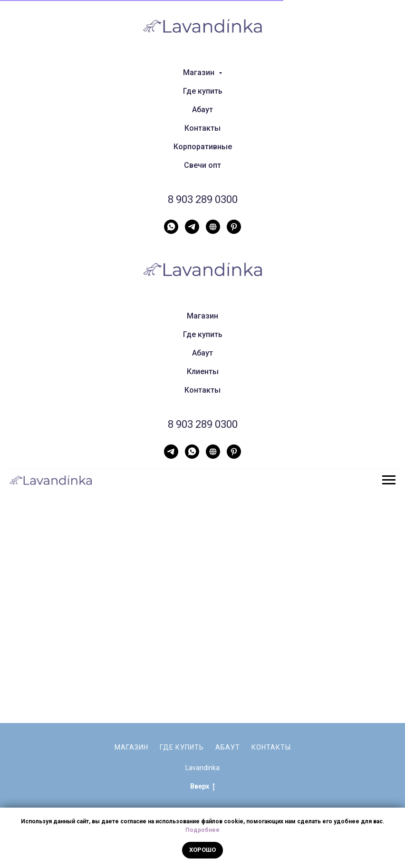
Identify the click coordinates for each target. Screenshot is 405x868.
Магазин (202, 316)
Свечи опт (202, 165)
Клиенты (203, 371)
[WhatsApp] (171, 227)
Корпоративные (203, 147)
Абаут (202, 110)
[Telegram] (192, 227)
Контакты (202, 128)
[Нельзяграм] (213, 227)
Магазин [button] (200, 72)
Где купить (203, 91)
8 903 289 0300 (203, 199)
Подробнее (202, 830)
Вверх (202, 763)
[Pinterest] (234, 227)
